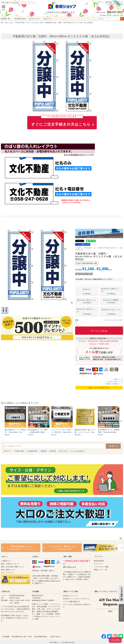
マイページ (34, 19)
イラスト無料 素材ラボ (71, 602)
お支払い (36, 557)
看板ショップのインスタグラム (106, 591)
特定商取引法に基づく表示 (22, 637)
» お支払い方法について (115, 381)
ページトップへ (121, 539)
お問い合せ (20, 19)
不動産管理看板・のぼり (23, 23)
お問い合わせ (56, 637)
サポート (5, 557)
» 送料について (118, 379)
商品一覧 (5, 19)
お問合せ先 (6, 591)
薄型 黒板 (53, 451)
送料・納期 (68, 557)
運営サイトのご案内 (71, 591)
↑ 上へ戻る (115, 640)
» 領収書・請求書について (114, 384)
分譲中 (41, 23)
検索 (122, 19)
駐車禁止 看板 (19, 451)
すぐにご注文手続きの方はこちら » (63, 121)
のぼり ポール (63, 451)
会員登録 (109, 2)
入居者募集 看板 (32, 451)
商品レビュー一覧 (101, 570)
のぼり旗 (35, 23)
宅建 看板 (44, 451)
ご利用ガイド (119, 2)
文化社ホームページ (70, 596)
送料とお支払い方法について (50, 581)
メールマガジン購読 (101, 567)
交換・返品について (8, 570)
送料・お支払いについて (10, 564)
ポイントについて (8, 573)
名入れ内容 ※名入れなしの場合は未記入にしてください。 (95, 279)
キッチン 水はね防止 (78, 451)
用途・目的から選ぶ (7, 23)
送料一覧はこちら (70, 567)
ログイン (101, 2)
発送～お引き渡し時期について (12, 567)
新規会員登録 (99, 561)
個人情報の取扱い (41, 637)
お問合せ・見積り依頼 (116, 4)
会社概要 (36, 591)
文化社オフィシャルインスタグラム (76, 599)
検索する (114, 446)
